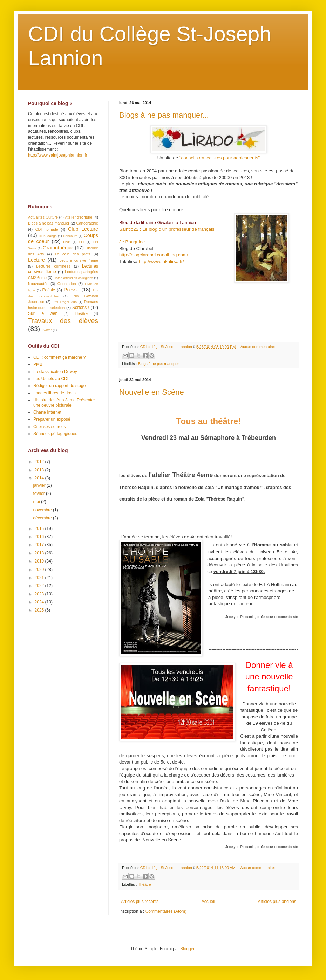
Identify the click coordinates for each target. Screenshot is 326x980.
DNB (67, 242)
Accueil (208, 902)
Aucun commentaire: (258, 347)
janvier (40, 485)
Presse (72, 290)
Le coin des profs (73, 254)
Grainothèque (58, 248)
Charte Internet (47, 412)
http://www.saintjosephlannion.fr (58, 155)
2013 (40, 470)
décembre (43, 518)
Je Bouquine (132, 242)
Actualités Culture (43, 217)
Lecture (36, 260)
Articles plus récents (140, 902)
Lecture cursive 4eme (79, 260)
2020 (40, 570)
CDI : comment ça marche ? (59, 357)
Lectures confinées (53, 266)
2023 (40, 594)
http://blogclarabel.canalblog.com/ (154, 255)
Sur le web (43, 313)
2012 (40, 462)
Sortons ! (81, 308)
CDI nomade (47, 229)
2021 (40, 578)
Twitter (47, 330)
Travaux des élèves (63, 321)
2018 (40, 553)
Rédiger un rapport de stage (59, 386)
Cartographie (87, 223)
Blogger (187, 949)
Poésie (49, 290)
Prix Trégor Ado (64, 302)
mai (37, 502)
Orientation (67, 284)
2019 (40, 561)
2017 (40, 545)
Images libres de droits (55, 393)
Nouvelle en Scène (152, 392)
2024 (40, 602)
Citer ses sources (50, 427)
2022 (40, 586)
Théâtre (144, 884)
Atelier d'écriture (79, 217)
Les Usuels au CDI (51, 379)
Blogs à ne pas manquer (159, 364)
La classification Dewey (55, 372)
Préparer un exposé (52, 419)
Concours (70, 236)
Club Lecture (83, 229)
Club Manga (48, 236)
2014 (40, 478)
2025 (40, 610)
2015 (40, 529)
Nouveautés (38, 284)
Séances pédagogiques (55, 434)
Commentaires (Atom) (166, 911)
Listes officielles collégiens (73, 278)
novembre (43, 510)
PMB (38, 364)
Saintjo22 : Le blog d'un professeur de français (167, 229)
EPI (81, 242)
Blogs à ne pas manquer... (164, 115)
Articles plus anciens (277, 902)
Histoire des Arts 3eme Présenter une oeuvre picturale (64, 402)
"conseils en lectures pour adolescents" (220, 158)
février (39, 494)
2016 (40, 537)
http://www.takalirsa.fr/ (161, 261)
